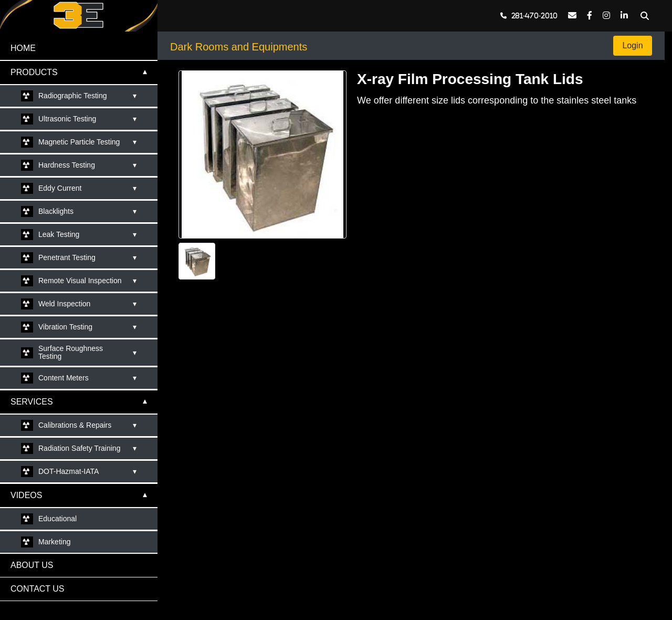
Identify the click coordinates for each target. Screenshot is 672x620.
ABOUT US (32, 565)
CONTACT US (38, 589)
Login (633, 45)
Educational (57, 519)
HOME (23, 48)
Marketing (54, 542)
